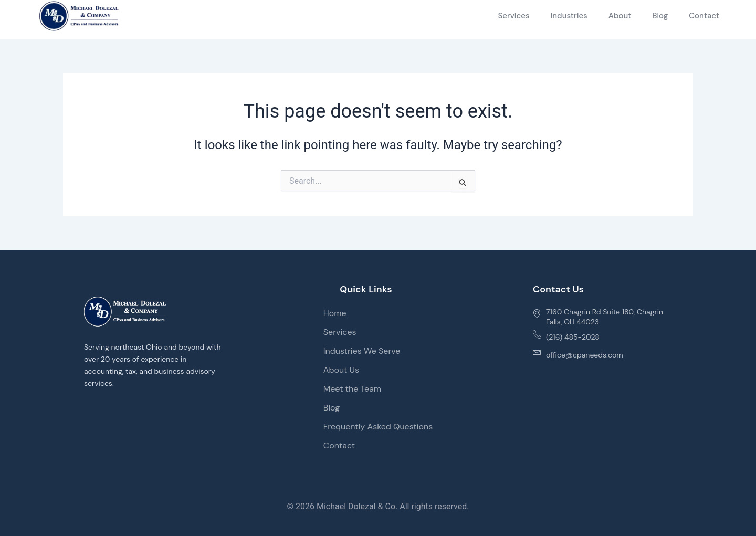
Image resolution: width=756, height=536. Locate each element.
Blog (660, 16)
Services (513, 16)
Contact (704, 16)
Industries (569, 16)
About (620, 16)
